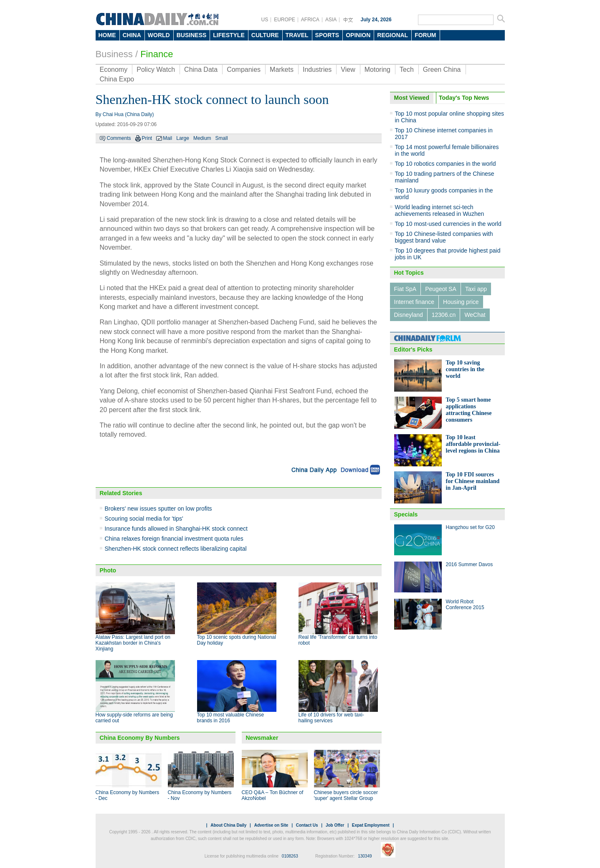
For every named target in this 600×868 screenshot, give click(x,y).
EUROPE (285, 20)
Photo (108, 570)
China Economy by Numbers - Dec (128, 795)
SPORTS (327, 35)
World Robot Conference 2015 (465, 605)
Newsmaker (262, 738)
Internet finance (414, 302)
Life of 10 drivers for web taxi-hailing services (331, 718)
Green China (442, 70)
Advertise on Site (271, 825)
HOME (107, 35)
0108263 (290, 856)
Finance (157, 54)
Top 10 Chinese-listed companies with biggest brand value (444, 237)
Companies (244, 70)
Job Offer (335, 825)
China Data (201, 70)
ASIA (331, 20)
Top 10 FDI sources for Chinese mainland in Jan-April (473, 481)
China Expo (117, 79)
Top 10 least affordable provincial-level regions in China (473, 444)
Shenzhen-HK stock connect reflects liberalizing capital (176, 549)
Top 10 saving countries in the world (465, 369)
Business (114, 54)
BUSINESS (192, 35)
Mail (167, 138)
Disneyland (409, 315)
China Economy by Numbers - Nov (200, 795)
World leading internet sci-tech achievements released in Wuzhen (440, 210)
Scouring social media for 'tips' (144, 519)
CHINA (132, 35)
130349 (365, 856)
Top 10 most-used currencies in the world (448, 224)
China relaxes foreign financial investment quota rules (174, 539)
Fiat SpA (405, 289)
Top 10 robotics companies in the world (446, 164)
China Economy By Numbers (140, 738)
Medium (202, 138)
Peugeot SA (441, 289)
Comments (119, 138)
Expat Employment (371, 825)
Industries (317, 70)
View (348, 70)
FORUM (425, 35)
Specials (406, 514)
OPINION (358, 35)
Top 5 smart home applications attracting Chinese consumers (469, 410)
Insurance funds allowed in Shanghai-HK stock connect (176, 529)
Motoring (377, 70)
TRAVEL (297, 35)
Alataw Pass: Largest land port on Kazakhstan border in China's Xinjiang (133, 643)
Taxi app (476, 289)
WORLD (159, 35)
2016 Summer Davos (470, 564)
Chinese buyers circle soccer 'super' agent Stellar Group (346, 795)
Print (147, 138)
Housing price (461, 302)
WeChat (475, 315)
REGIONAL (392, 35)
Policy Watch (156, 70)
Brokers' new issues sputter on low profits (158, 509)
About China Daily (228, 825)
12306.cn (444, 315)
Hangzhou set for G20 (470, 527)
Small (222, 138)
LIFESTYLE (229, 35)
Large (183, 138)
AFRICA (310, 20)
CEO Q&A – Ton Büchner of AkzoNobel (273, 795)
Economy (114, 70)
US (265, 20)
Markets (282, 70)
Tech (407, 70)
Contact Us (307, 825)
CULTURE (265, 35)
